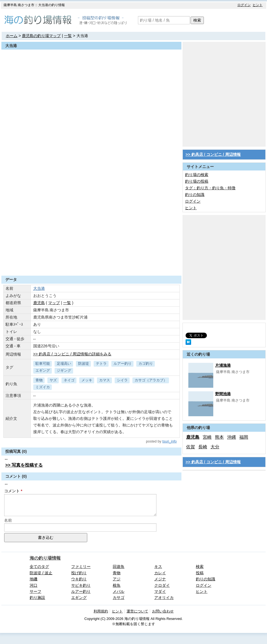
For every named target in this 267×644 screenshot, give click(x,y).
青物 (39, 380)
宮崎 (207, 437)
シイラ (122, 380)
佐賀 (191, 447)
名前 (8, 520)
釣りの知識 (195, 195)
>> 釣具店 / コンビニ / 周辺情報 (213, 154)
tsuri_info (170, 441)
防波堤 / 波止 (41, 573)
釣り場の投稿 (197, 181)
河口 (34, 585)
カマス (105, 380)
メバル (119, 591)
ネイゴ (69, 380)
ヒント (258, 5)
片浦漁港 (223, 365)
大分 (215, 447)
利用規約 (101, 611)
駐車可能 (43, 364)
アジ (117, 579)
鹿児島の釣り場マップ (41, 36)
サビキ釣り (81, 585)
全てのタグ (39, 567)
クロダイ (162, 585)
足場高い (64, 364)
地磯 (34, 579)
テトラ (101, 364)
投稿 (200, 573)
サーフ (35, 591)
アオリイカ (164, 598)
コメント (12, 491)
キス (158, 567)
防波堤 (84, 364)
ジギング (64, 370)
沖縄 (232, 437)
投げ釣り (79, 573)
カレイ (160, 573)
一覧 (68, 36)
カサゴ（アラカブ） (151, 380)
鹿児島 (193, 437)
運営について (137, 611)
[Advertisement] (52, 94)
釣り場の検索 (197, 175)
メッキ (87, 380)
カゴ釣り (146, 364)
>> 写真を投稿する (24, 465)
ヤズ (53, 380)
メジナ (160, 579)
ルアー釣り (123, 364)
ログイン (244, 5)
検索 (197, 20)
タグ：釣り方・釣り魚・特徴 (210, 188)
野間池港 (223, 394)
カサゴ (119, 598)
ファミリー (81, 567)
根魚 (117, 585)
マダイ (160, 591)
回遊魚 (119, 567)
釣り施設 (37, 598)
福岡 (244, 437)
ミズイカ (43, 387)
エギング (43, 370)
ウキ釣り (79, 579)
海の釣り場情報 (45, 558)
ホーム (12, 36)
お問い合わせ (163, 611)
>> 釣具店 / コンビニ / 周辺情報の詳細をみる (72, 354)
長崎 (203, 447)
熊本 (219, 437)
